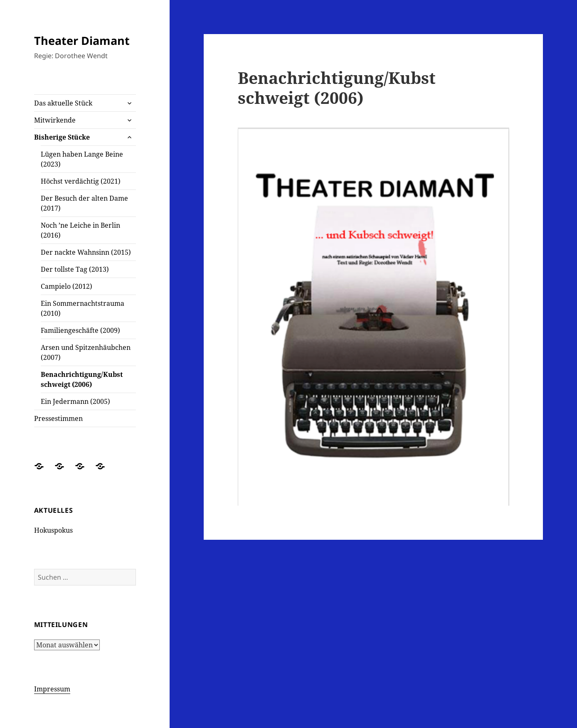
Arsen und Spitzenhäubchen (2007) (86, 352)
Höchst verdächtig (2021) (81, 181)
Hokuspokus (53, 530)
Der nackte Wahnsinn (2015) (86, 252)
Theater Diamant (82, 41)
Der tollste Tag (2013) (75, 269)
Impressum (52, 689)
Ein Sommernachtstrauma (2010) (83, 308)
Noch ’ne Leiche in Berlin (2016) (80, 230)
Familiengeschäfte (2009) (80, 330)
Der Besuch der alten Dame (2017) (84, 203)
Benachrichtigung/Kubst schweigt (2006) (82, 379)
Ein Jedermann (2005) (75, 401)
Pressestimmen (58, 418)
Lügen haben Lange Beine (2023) (82, 159)
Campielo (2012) (67, 286)
